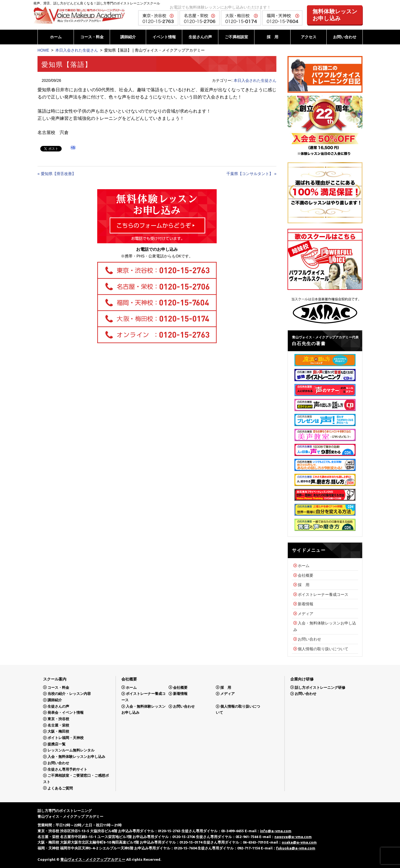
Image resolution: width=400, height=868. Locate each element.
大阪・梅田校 (58, 731)
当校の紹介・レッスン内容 (69, 694)
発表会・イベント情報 (66, 713)
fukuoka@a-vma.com (296, 848)
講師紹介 (128, 37)
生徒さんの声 (200, 37)
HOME (43, 50)
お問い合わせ (345, 37)
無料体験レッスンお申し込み (335, 15)
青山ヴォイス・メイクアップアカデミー (93, 859)
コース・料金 (92, 37)
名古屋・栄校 (58, 725)
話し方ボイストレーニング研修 (320, 687)
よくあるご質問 (60, 788)
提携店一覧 (57, 744)
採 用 (272, 37)
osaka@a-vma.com (299, 842)
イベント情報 (164, 37)
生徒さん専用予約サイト (67, 769)
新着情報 (306, 604)
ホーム (56, 37)
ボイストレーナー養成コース (323, 594)
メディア (306, 614)
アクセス (309, 37)
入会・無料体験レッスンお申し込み (76, 757)
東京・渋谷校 (58, 719)
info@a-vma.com (276, 831)
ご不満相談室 (236, 37)
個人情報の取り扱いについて (323, 649)
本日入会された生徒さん (77, 50)
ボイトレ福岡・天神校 (66, 738)
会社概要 (306, 575)
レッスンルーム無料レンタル (71, 750)
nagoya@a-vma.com (293, 837)
